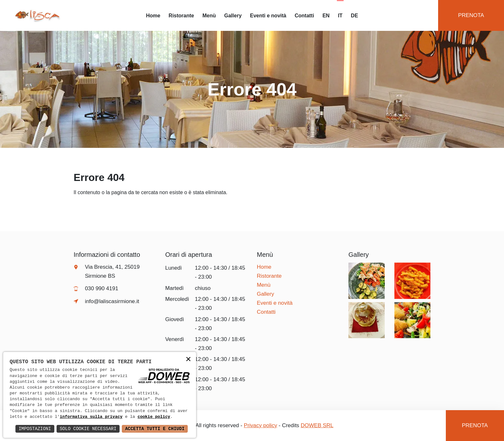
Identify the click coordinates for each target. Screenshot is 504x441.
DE (355, 16)
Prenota (471, 15)
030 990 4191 (102, 288)
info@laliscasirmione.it (112, 301)
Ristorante (181, 16)
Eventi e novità (268, 16)
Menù (209, 16)
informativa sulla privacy (91, 417)
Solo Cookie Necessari (88, 429)
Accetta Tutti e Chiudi (155, 429)
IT (340, 16)
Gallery (233, 16)
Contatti (304, 16)
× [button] (188, 360)
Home (153, 16)
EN (326, 16)
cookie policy (154, 417)
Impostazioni (35, 429)
